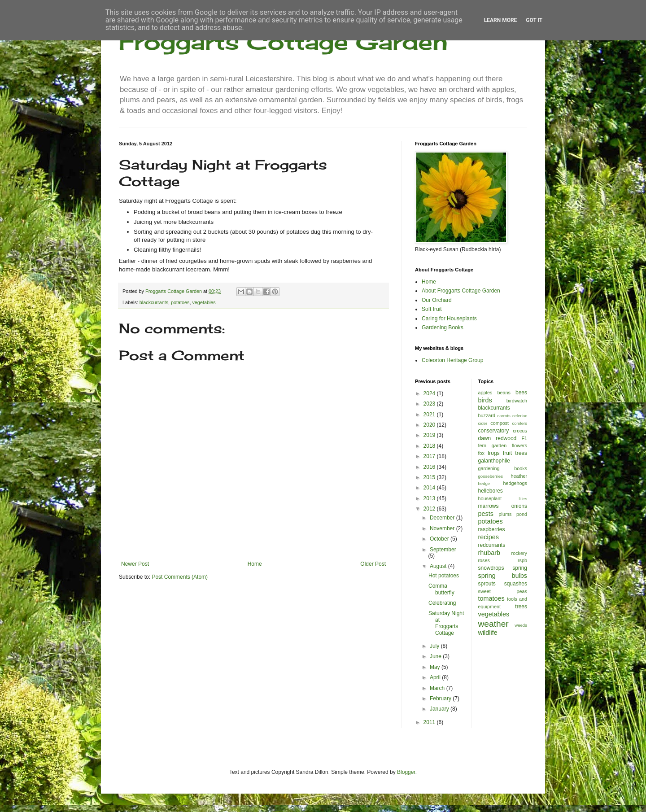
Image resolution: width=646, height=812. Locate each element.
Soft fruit (432, 309)
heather (519, 476)
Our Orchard (437, 300)
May (436, 667)
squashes (516, 584)
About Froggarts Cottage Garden (461, 291)
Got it (534, 20)
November (443, 528)
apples (485, 393)
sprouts (487, 584)
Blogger (406, 772)
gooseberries (491, 476)
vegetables (204, 302)
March (438, 688)
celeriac (520, 416)
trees (521, 607)
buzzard (487, 415)
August (439, 566)
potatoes (180, 302)
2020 (430, 425)
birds (485, 400)
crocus (520, 431)
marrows (489, 506)
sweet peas (503, 591)
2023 (430, 404)
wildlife (488, 633)
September (443, 550)
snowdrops (491, 568)
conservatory (494, 431)
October (440, 539)
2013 (430, 498)
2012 (430, 509)
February (441, 698)
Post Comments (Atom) (180, 577)
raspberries (492, 529)
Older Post (373, 564)
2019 (430, 435)
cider (483, 423)
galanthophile (494, 461)
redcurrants (492, 545)
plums (505, 514)
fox (481, 453)
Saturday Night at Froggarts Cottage (446, 623)
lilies (523, 499)
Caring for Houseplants (449, 319)
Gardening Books (443, 327)
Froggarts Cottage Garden (283, 41)
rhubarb (489, 553)
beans (504, 393)
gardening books (503, 468)
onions (519, 506)
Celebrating (442, 603)
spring (520, 568)
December (443, 518)
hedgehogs (515, 483)
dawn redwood (498, 438)
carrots (504, 416)
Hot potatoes (444, 576)
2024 (430, 393)
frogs (494, 453)
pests (486, 514)
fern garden (493, 445)
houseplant (490, 498)
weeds (521, 625)
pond (522, 514)
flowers (519, 445)
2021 (430, 415)
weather (493, 624)
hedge (484, 483)
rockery (519, 553)
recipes (489, 537)
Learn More (501, 20)
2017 (430, 456)
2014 (430, 488)
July (435, 646)
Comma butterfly (441, 589)
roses (484, 560)
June (436, 656)
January (440, 709)
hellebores (491, 491)
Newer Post (135, 564)
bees (521, 393)
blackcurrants (154, 302)
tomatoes (491, 598)
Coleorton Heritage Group (452, 360)
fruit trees (515, 453)
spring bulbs (503, 576)
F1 (524, 438)
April (436, 677)
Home (255, 564)
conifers (519, 423)
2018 (430, 446)
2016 (430, 467)
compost (500, 423)
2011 (430, 722)
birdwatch (517, 401)
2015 (430, 477)
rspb (522, 560)
